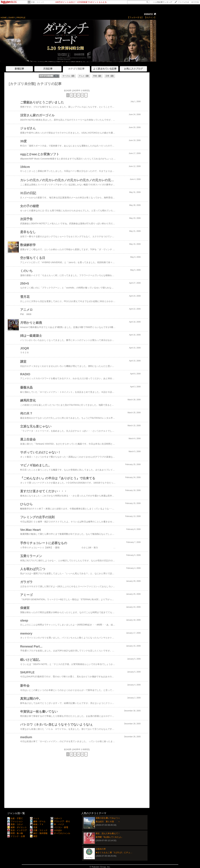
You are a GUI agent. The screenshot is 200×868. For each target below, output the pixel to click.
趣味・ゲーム (38, 821)
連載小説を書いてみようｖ (108, 818)
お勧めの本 (101, 849)
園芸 (34, 836)
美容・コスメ (15, 824)
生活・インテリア (17, 830)
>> (162, 2)
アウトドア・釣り (60, 821)
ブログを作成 (183, 2)
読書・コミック (37, 2)
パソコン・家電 (59, 827)
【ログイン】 (150, 17)
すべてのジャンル (60, 833)
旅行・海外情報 (39, 833)
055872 (149, 14)
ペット (35, 818)
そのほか (56, 830)
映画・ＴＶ (37, 824)
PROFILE (21, 18)
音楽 (34, 827)
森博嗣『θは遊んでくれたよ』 (109, 837)
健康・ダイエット (17, 827)
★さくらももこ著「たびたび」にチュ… (114, 852)
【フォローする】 (135, 17)
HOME (4, 18)
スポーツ (56, 818)
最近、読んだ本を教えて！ (108, 833)
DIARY (12, 18)
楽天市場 (195, 2)
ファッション (15, 821)
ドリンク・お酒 (16, 836)
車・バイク (57, 824)
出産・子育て (15, 818)
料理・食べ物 (15, 833)
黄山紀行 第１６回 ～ (108, 822)
